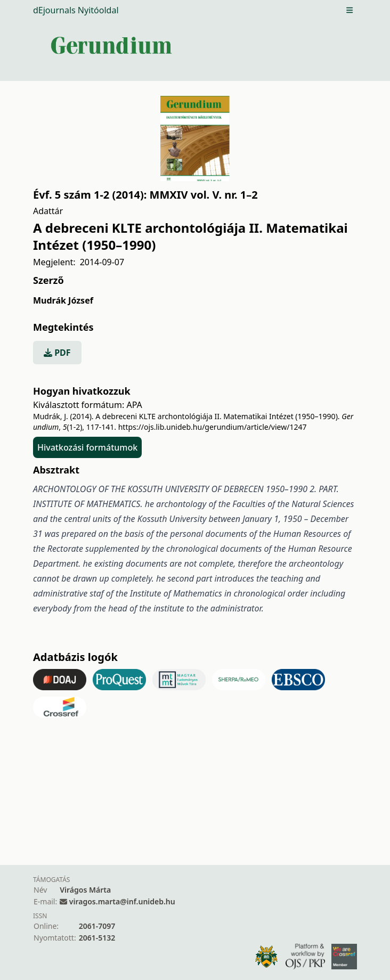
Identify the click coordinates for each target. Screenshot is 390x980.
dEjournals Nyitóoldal (76, 10)
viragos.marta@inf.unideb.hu (122, 901)
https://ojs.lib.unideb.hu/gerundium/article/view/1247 (213, 427)
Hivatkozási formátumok (87, 447)
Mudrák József (63, 300)
